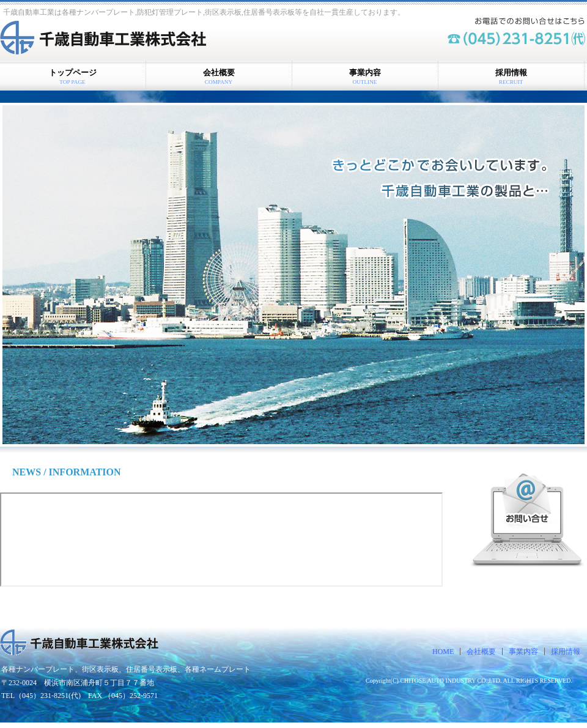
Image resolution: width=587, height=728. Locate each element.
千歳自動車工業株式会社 (115, 39)
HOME (443, 652)
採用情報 (566, 652)
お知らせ (221, 540)
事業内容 (523, 652)
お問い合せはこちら (526, 521)
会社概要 (481, 652)
